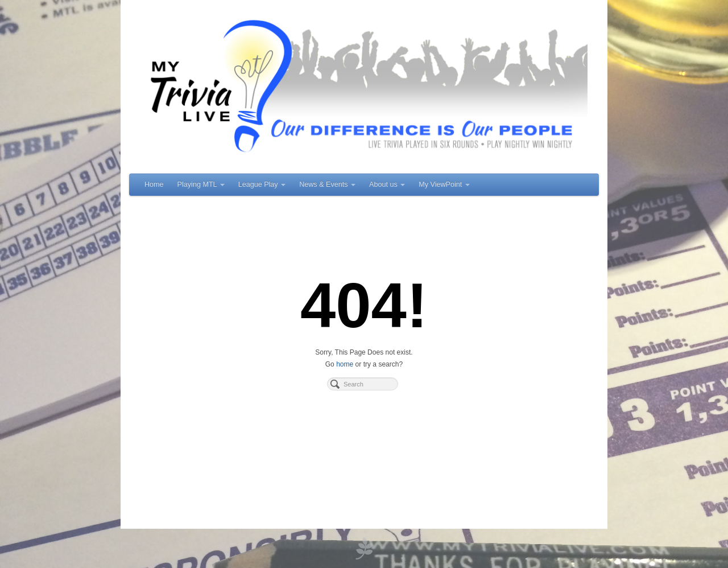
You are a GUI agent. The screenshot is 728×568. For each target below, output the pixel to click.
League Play (262, 184)
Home (154, 184)
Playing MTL (201, 184)
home (345, 364)
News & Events (327, 184)
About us (387, 184)
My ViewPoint (444, 184)
